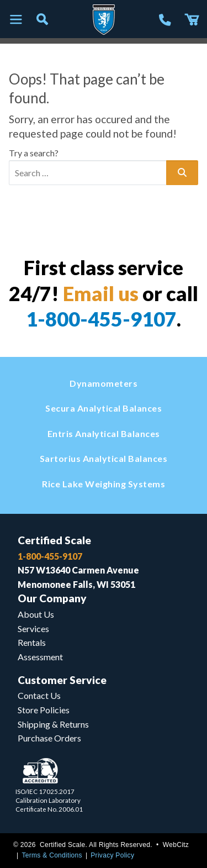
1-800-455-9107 (101, 319)
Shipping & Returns (53, 724)
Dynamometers (104, 383)
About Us (36, 614)
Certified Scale (54, 540)
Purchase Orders (49, 738)
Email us (101, 293)
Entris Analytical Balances (104, 433)
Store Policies (44, 710)
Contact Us (39, 695)
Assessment (40, 657)
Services (33, 628)
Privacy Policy (112, 855)
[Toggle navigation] (15, 20)
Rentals (32, 642)
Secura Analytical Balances (104, 408)
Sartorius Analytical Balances (104, 458)
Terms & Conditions (52, 855)
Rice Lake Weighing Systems (104, 484)
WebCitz (176, 845)
